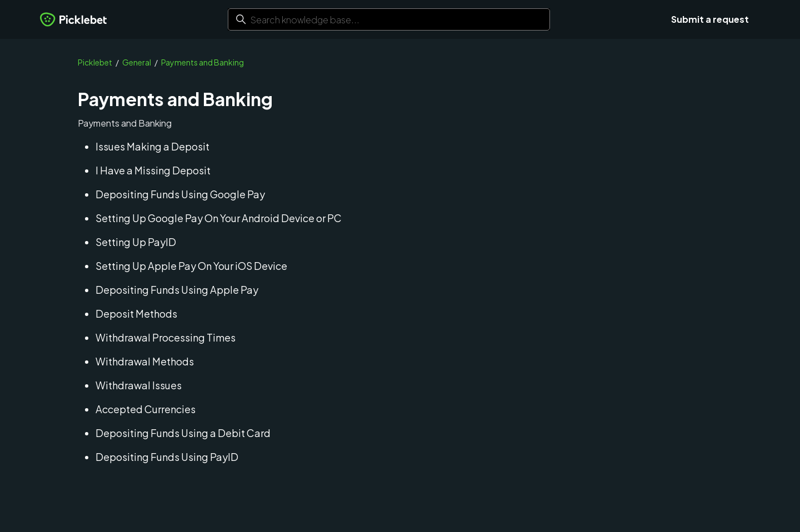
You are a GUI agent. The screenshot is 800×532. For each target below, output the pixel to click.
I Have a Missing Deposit (153, 170)
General (137, 62)
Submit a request (710, 19)
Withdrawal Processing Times (166, 337)
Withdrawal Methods (145, 361)
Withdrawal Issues (139, 385)
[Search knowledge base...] (389, 19)
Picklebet (95, 62)
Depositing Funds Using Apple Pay (177, 290)
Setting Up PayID (136, 242)
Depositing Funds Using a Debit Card (183, 433)
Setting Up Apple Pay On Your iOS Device (191, 266)
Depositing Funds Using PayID (167, 457)
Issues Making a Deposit (152, 146)
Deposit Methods (136, 313)
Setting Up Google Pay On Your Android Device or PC (219, 218)
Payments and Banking (202, 62)
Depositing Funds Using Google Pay (180, 194)
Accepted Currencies (146, 409)
